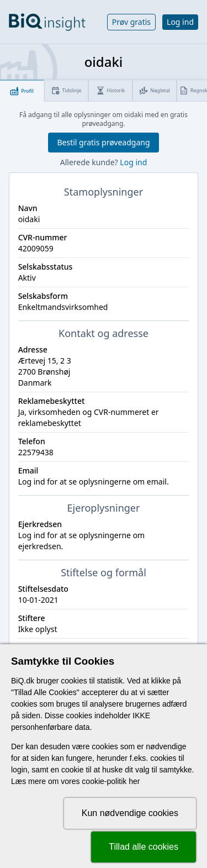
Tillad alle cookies (144, 847)
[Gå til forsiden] (47, 22)
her (134, 781)
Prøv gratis (131, 22)
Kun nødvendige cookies (130, 813)
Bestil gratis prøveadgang (103, 142)
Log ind (180, 22)
